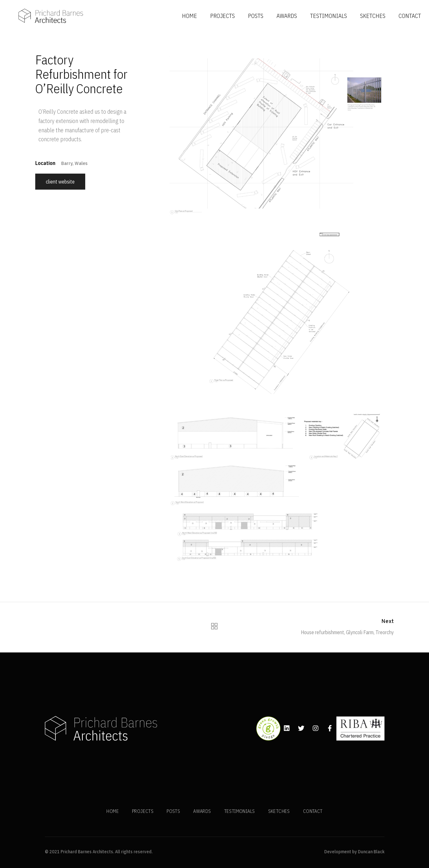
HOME (190, 16)
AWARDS (287, 16)
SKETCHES (373, 16)
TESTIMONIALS (329, 16)
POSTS (256, 16)
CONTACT (410, 16)
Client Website (60, 182)
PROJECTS (223, 16)
